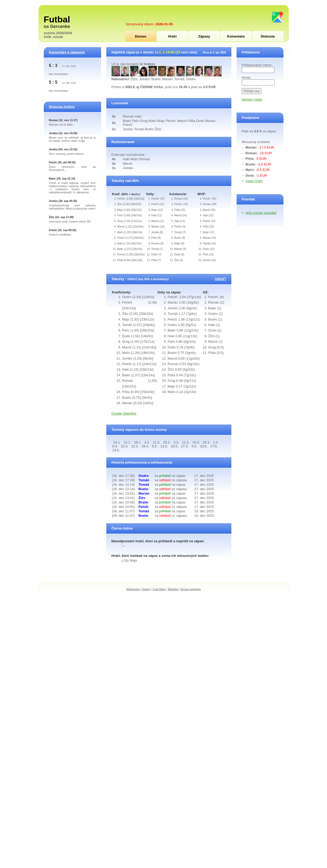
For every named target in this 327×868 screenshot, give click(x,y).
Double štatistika (124, 413)
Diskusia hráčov (62, 107)
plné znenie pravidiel (261, 213)
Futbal (57, 19)
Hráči (172, 36)
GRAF (220, 279)
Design (146, 589)
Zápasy (204, 36)
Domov (140, 36)
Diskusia (268, 36)
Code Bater (159, 589)
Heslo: (247, 78)
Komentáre (236, 36)
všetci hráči (254, 181)
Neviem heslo (252, 99)
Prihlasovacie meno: (257, 65)
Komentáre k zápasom (67, 52)
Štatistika (173, 589)
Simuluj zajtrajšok (190, 589)
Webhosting (133, 589)
